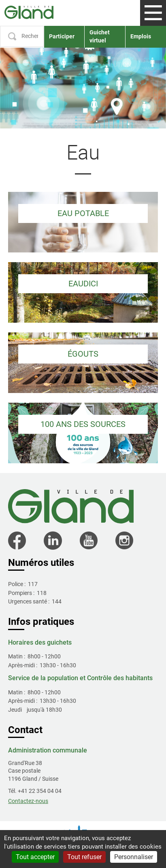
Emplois (141, 36)
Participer (62, 36)
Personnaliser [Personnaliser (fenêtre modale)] (134, 857)
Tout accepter (35, 857)
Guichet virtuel (100, 36)
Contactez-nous (28, 801)
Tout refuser (84, 857)
